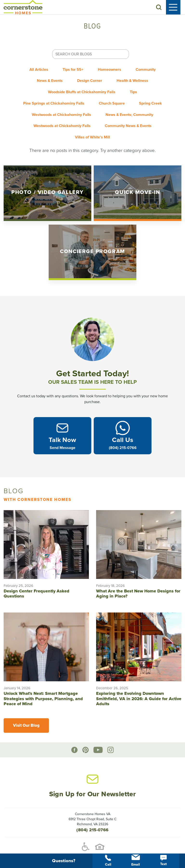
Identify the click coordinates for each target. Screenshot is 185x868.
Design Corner (90, 80)
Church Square (132, 99)
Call (108, 861)
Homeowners (111, 70)
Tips (135, 89)
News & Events (47, 80)
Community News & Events (66, 128)
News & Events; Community (56, 118)
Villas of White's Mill (124, 128)
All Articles (35, 70)
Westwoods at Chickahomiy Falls (125, 118)
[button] (163, 8)
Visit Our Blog (26, 715)
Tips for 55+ (72, 70)
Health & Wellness (135, 80)
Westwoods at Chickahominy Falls (112, 109)
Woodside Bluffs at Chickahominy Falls (80, 89)
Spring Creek (55, 109)
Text (163, 861)
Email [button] (136, 861)
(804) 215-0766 (92, 820)
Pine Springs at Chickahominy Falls (71, 99)
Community (149, 70)
